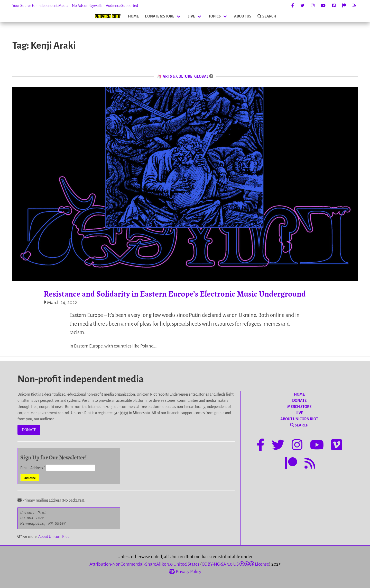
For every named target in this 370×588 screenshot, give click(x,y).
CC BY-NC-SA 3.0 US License (235, 564)
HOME (133, 16)
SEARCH (267, 16)
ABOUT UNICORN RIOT (299, 419)
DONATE (29, 430)
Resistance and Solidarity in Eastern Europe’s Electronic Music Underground (175, 294)
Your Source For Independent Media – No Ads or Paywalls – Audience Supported (75, 6)
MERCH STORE (299, 407)
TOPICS (215, 16)
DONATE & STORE (160, 16)
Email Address (33, 468)
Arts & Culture (178, 76)
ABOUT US (243, 16)
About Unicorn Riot (54, 537)
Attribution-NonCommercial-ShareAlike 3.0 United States (144, 564)
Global (201, 76)
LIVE (191, 16)
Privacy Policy (185, 572)
